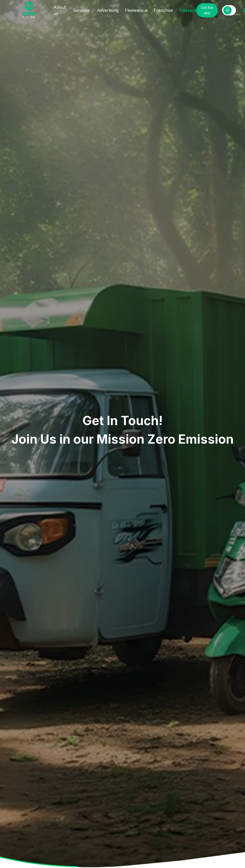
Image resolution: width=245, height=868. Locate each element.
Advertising (108, 10)
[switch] (229, 10)
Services (81, 10)
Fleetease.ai (136, 10)
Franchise (163, 10)
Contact (188, 10)
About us (60, 10)
